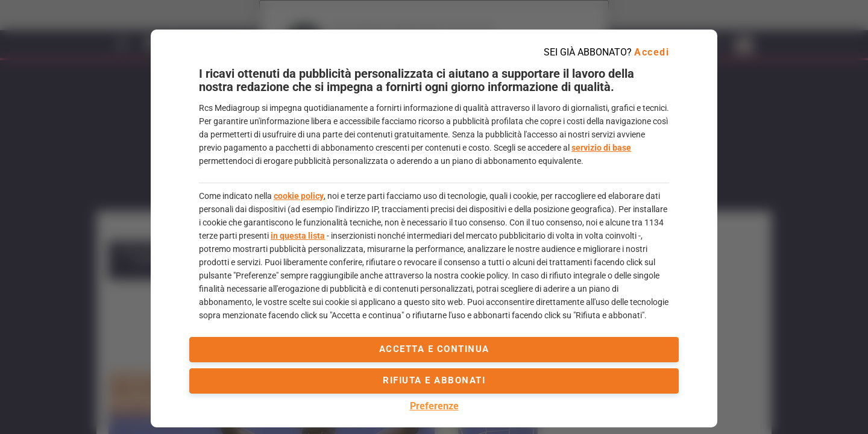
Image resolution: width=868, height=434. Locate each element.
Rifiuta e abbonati (434, 380)
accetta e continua (434, 349)
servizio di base (601, 148)
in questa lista (298, 236)
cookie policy (299, 196)
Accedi (652, 52)
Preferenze (434, 406)
